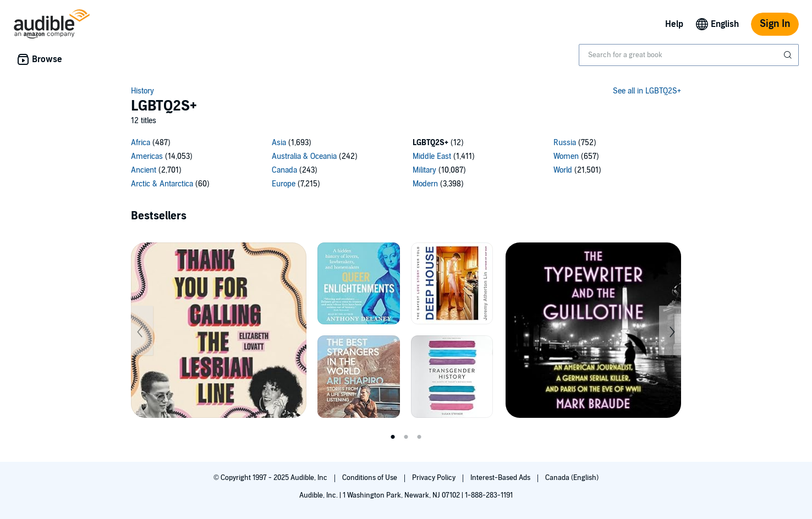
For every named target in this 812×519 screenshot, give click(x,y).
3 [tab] (419, 437)
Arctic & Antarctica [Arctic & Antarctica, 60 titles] (162, 184)
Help (674, 24)
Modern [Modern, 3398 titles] (425, 184)
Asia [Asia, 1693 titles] (279, 143)
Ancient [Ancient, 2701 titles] (144, 170)
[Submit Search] (789, 55)
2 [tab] (406, 437)
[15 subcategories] (406, 165)
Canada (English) (572, 478)
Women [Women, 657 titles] (566, 156)
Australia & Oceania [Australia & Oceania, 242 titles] (304, 156)
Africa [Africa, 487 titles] (141, 143)
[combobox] (689, 55)
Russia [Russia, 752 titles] (565, 143)
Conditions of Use (371, 478)
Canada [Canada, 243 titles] (284, 170)
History (142, 91)
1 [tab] (393, 437)
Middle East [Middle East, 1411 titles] (432, 156)
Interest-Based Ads (501, 478)
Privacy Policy (435, 478)
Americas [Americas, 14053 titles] (147, 156)
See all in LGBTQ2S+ (647, 91)
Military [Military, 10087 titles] (424, 170)
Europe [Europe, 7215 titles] (284, 184)
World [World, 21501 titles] (563, 170)
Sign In (775, 24)
